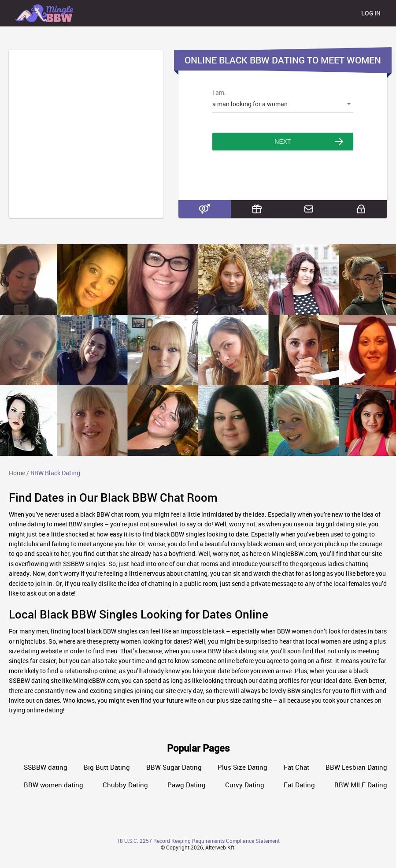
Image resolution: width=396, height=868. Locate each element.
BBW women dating (54, 785)
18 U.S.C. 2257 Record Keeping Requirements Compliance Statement (198, 841)
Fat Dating (299, 785)
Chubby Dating (125, 785)
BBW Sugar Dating (174, 767)
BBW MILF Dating (361, 785)
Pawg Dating (187, 785)
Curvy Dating (245, 785)
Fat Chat (296, 767)
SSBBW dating (46, 767)
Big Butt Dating (107, 767)
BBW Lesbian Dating (356, 767)
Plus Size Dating (242, 767)
